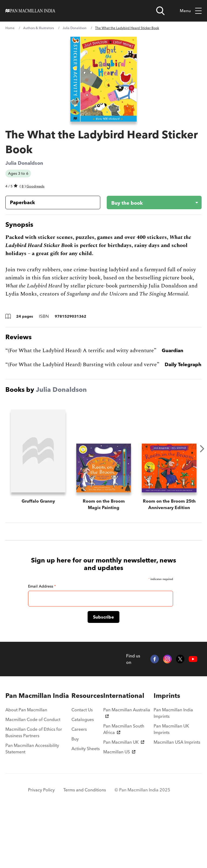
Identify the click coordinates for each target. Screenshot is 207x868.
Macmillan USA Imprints (177, 807)
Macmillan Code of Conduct (33, 785)
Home (10, 28)
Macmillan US (119, 817)
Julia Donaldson (75, 28)
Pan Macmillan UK (124, 807)
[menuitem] (38, 761)
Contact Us (82, 775)
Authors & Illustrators (39, 28)
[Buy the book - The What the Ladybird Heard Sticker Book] (150, 203)
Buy (75, 804)
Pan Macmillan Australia (127, 778)
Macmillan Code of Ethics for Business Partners (34, 798)
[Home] (30, 11)
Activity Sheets (86, 814)
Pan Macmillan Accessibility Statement (32, 814)
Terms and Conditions (85, 855)
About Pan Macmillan (26, 775)
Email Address (42, 651)
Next (202, 449)
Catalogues (83, 785)
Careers (79, 794)
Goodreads (35, 186)
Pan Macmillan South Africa (124, 794)
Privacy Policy (41, 855)
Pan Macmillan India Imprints (173, 778)
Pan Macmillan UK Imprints (171, 794)
